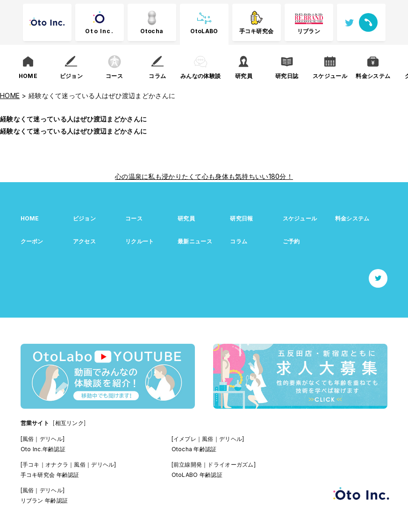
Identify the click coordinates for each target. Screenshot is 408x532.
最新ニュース (195, 241)
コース (134, 218)
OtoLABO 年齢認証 (197, 475)
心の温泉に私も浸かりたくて (158, 176)
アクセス (84, 241)
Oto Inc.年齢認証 (43, 449)
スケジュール (300, 218)
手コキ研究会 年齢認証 (50, 475)
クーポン (32, 241)
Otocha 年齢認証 (194, 449)
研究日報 (241, 218)
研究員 (186, 218)
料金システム (352, 218)
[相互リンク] (69, 423)
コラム (239, 241)
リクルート (140, 241)
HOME (30, 218)
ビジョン (84, 218)
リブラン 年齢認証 (44, 500)
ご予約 (291, 241)
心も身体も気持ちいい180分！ (247, 176)
